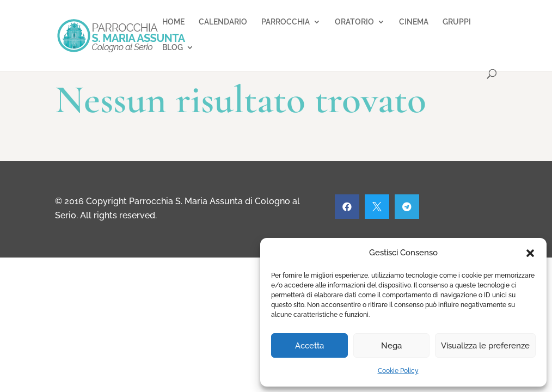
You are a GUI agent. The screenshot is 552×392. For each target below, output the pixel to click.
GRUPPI (457, 22)
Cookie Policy (398, 371)
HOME (173, 22)
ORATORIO (354, 22)
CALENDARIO (223, 22)
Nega (391, 346)
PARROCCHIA (286, 22)
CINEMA (414, 22)
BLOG (173, 48)
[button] (530, 253)
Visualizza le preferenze (485, 346)
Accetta (309, 346)
